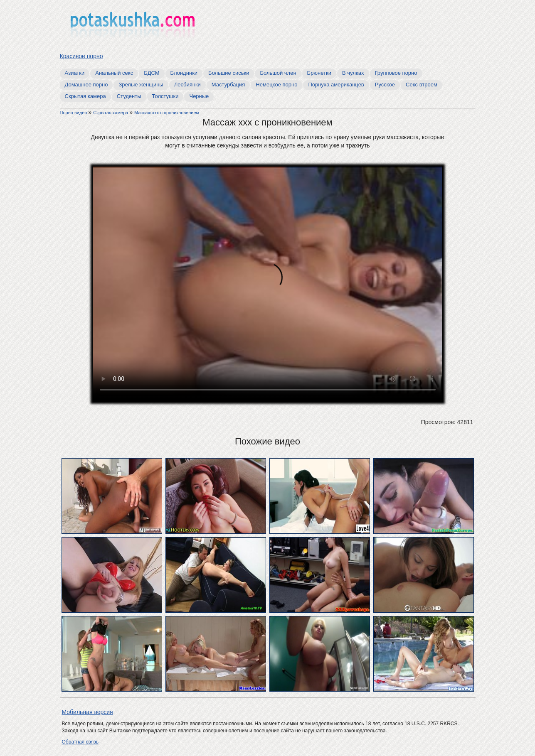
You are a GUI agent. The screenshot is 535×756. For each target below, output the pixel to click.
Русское (385, 85)
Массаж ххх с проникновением (167, 113)
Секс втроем (422, 85)
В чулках (353, 73)
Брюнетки (319, 73)
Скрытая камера (85, 96)
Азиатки (75, 73)
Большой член (278, 73)
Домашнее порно (86, 85)
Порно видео (74, 113)
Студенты (129, 96)
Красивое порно (81, 56)
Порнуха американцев (336, 85)
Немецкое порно (276, 85)
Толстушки (165, 96)
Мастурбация (228, 85)
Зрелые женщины (141, 85)
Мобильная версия (88, 712)
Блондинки (184, 73)
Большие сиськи (229, 73)
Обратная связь (80, 742)
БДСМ (152, 73)
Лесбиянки (187, 85)
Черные (199, 96)
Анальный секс (114, 73)
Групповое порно (396, 73)
